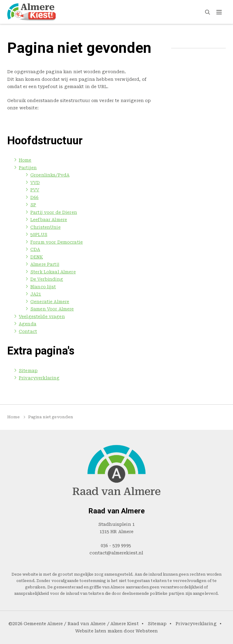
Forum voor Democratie (57, 242)
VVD (35, 183)
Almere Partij (45, 264)
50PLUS (39, 235)
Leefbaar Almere (49, 220)
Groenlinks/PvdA (50, 175)
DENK (37, 257)
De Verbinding (47, 279)
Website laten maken (99, 631)
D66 (34, 197)
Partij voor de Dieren (54, 212)
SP (33, 205)
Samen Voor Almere (52, 309)
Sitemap (28, 371)
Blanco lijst (43, 287)
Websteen (147, 631)
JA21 (36, 294)
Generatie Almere (50, 302)
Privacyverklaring (39, 378)
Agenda (173, 12)
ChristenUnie (46, 227)
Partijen (98, 12)
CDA (35, 249)
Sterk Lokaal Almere (53, 272)
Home (76, 12)
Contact (197, 12)
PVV (35, 190)
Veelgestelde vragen (136, 12)
